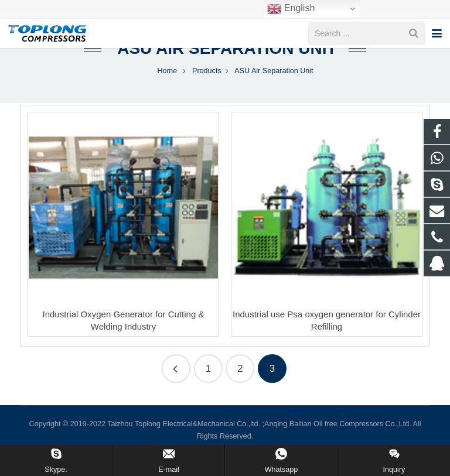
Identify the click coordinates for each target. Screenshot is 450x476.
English (291, 9)
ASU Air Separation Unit (225, 60)
